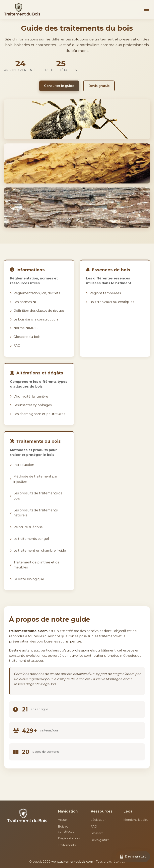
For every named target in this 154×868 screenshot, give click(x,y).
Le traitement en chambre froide (40, 556)
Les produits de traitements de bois (38, 501)
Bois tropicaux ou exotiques (112, 307)
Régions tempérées (105, 299)
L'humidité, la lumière (31, 402)
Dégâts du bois (69, 838)
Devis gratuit (99, 86)
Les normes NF (25, 307)
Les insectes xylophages (32, 410)
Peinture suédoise (28, 532)
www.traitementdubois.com (72, 862)
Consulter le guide (59, 86)
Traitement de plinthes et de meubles (36, 570)
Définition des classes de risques (39, 316)
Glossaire (97, 833)
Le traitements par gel (31, 544)
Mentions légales (136, 820)
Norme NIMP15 (25, 333)
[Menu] (146, 9)
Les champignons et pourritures (39, 419)
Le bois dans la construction (36, 325)
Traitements (67, 845)
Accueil (63, 820)
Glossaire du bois (27, 342)
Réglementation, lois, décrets (37, 299)
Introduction (24, 470)
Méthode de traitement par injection (35, 484)
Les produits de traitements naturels (35, 518)
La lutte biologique (29, 584)
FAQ (17, 351)
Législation (99, 820)
